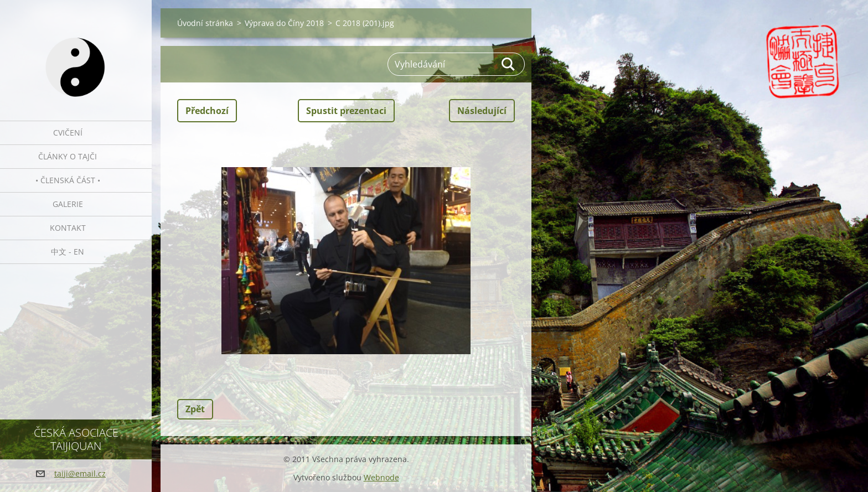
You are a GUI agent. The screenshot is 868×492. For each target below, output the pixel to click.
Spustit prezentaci (346, 111)
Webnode (381, 477)
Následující (482, 111)
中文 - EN (68, 252)
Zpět (195, 409)
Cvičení (68, 133)
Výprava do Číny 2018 (284, 23)
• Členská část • (68, 180)
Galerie (68, 204)
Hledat (509, 64)
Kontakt (68, 228)
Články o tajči (68, 156)
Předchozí (207, 111)
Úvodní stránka (205, 23)
